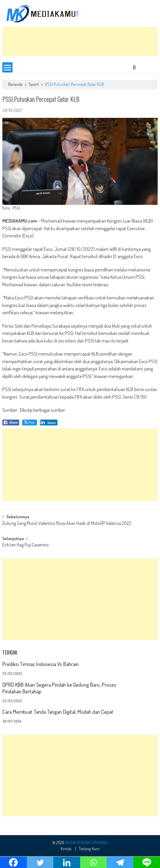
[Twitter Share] (30, 423)
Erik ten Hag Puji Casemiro (26, 545)
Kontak (66, 849)
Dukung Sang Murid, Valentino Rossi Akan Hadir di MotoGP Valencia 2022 (67, 524)
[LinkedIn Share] (49, 423)
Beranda (15, 84)
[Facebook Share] (11, 423)
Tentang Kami (89, 849)
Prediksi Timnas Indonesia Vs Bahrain (41, 664)
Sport (34, 84)
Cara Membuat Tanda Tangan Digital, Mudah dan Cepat (58, 712)
